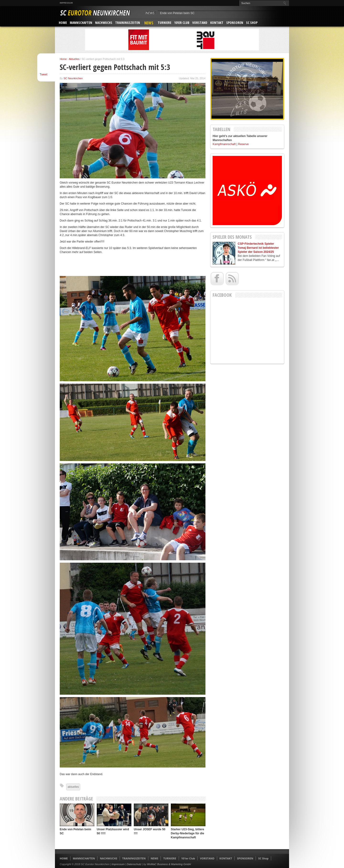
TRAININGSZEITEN (128, 23)
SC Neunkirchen (73, 78)
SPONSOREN (235, 23)
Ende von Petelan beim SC (177, 13)
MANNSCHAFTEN (81, 23)
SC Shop (252, 23)
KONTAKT (217, 23)
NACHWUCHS (104, 23)
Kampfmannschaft (224, 144)
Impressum (66, 3)
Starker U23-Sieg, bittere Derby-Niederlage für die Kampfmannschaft (187, 833)
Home (63, 59)
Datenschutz (134, 864)
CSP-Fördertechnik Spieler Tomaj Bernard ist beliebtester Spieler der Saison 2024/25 (258, 248)
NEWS (149, 23)
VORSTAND (200, 23)
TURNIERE (164, 23)
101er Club (182, 23)
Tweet (43, 74)
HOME (63, 23)
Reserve (244, 144)
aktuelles (73, 787)
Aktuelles (74, 59)
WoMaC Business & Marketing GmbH (169, 864)
